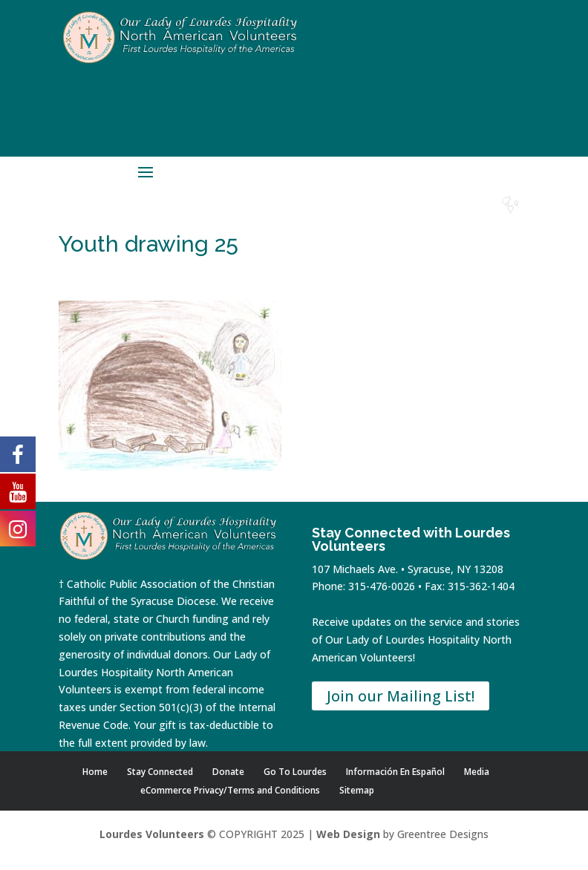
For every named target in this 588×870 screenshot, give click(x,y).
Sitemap (357, 790)
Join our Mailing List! (401, 696)
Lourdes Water (470, 224)
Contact (429, 219)
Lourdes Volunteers (152, 834)
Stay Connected (160, 772)
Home (309, 219)
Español (510, 219)
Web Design (348, 834)
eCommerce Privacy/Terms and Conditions (230, 790)
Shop (349, 219)
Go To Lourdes (295, 772)
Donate (389, 219)
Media (477, 772)
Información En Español (395, 772)
